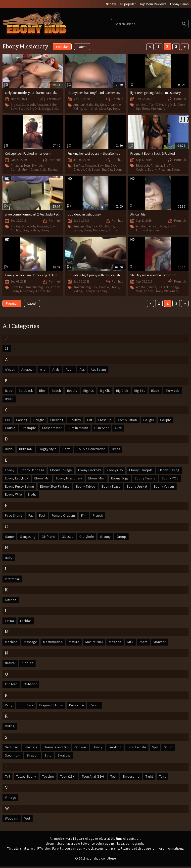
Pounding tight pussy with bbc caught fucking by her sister (109, 275)
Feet (42, 516)
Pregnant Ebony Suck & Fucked (153, 153)
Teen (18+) (156, 105)
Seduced (12, 749)
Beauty (23, 109)
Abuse (112, 860)
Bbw (14, 109)
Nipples (27, 664)
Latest (82, 47)
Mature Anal (95, 643)
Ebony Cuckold (90, 471)
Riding (78, 109)
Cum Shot (91, 109)
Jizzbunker (53, 99)
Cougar (149, 420)
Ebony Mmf (97, 479)
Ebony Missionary (153, 109)
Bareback (26, 391)
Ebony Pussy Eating (19, 487)
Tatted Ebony (26, 778)
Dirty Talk (26, 450)
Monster (161, 643)
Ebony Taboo (86, 487)
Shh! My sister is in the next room (153, 275)
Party (9, 706)
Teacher (48, 778)
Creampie (114, 105)
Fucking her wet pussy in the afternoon (95, 153)
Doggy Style (50, 109)
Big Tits (169, 165)
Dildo (9, 450)
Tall (7, 778)
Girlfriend (49, 538)
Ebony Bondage (33, 471)
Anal (44, 370)
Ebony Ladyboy (17, 479)
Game (9, 538)
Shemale (31, 749)
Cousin (10, 429)
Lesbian (26, 622)
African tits (138, 214)
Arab (57, 370)
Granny (106, 538)
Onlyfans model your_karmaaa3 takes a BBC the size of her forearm (53, 93)
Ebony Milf (42, 479)
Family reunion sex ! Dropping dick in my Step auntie (42, 275)
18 (7, 349)
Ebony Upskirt (137, 487)
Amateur (42, 105)
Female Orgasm (64, 516)
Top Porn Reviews (153, 4)
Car (8, 420)
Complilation (20, 169)
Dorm (68, 450)
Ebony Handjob (141, 471)
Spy (155, 749)
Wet (27, 820)
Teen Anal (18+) (94, 778)
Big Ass (15, 105)
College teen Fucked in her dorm (28, 153)
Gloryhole (87, 538)
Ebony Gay (115, 471)
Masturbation (53, 643)
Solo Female (137, 749)
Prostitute (78, 706)
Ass (41, 165)
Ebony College (61, 471)
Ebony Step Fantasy (55, 487)
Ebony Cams (179, 4)
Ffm (84, 516)
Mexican (116, 643)
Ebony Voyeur (164, 487)
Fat (31, 516)
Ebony (96, 169)
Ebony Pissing (145, 479)
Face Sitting (14, 516)
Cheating (57, 420)
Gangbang (28, 538)
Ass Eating (101, 370)
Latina (78, 230)
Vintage (10, 799)
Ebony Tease (111, 487)
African (154, 226)
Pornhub (117, 99)
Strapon (33, 757)
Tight (150, 778)
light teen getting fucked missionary (155, 93)
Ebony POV (170, 479)
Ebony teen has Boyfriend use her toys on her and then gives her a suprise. (120, 93)
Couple (104, 287)
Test (114, 778)
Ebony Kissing (169, 471)
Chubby (79, 169)
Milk (132, 643)
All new (110, 4)
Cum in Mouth (79, 429)
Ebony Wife (13, 495)
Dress (118, 450)
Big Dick (35, 109)
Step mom (13, 757)
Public (96, 706)
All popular (127, 4)
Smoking (115, 749)
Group (122, 538)
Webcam (12, 820)
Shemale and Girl (56, 749)
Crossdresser (52, 429)
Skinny (98, 749)
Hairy (9, 559)
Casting (141, 169)
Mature (74, 643)
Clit (88, 169)
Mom (144, 643)
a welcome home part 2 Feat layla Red (32, 214)
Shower (81, 749)
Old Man (11, 685)
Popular (62, 47)
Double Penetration (93, 450)
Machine (11, 643)
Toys (116, 109)
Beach (57, 391)
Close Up (105, 109)
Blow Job (28, 105)
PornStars (26, 706)
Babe (53, 105)
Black (158, 391)
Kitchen (11, 601)
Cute (119, 429)
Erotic (33, 495)
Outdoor (30, 685)
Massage (30, 643)
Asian (72, 370)
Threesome (132, 778)
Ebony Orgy (120, 479)
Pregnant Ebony (169, 169)
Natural (10, 664)
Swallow (64, 757)
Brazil (9, 399)
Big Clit (107, 169)
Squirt (169, 749)
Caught (39, 420)
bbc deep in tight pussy (84, 214)
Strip (48, 757)
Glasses (68, 538)
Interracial (13, 580)
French (98, 516)
